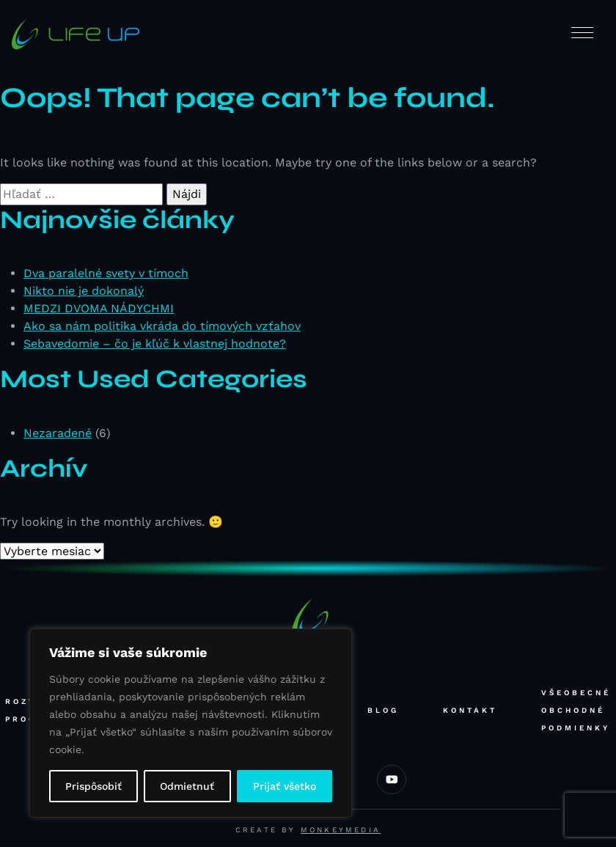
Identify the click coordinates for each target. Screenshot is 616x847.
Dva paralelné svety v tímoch (106, 273)
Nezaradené (58, 433)
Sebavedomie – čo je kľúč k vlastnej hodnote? (155, 344)
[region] (191, 723)
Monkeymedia (341, 830)
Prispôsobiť (93, 786)
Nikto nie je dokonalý (84, 291)
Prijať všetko (285, 786)
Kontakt (470, 710)
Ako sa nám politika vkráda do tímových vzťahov (162, 326)
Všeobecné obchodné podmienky (576, 710)
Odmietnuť (187, 786)
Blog (383, 710)
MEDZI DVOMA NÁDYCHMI (99, 308)
